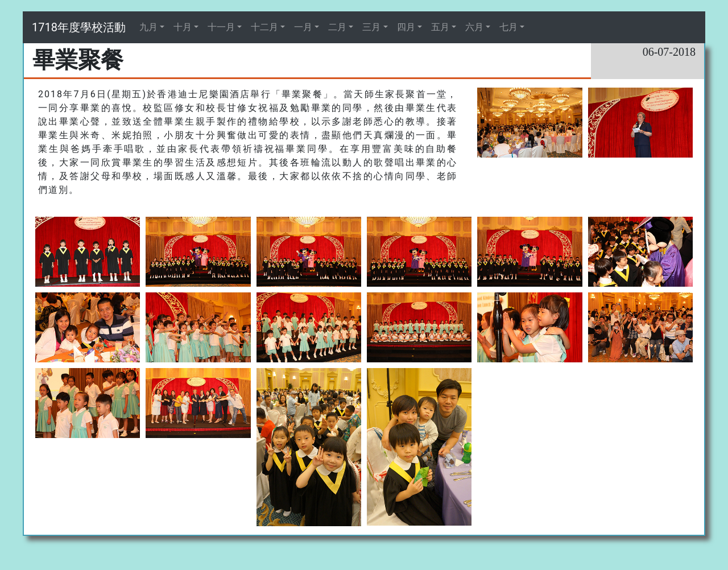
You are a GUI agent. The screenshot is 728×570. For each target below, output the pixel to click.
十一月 (221, 27)
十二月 (264, 27)
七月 (508, 27)
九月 (148, 27)
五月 (440, 27)
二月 (337, 27)
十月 (183, 27)
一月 (303, 27)
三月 (371, 27)
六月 (474, 27)
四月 (406, 27)
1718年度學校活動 (79, 27)
